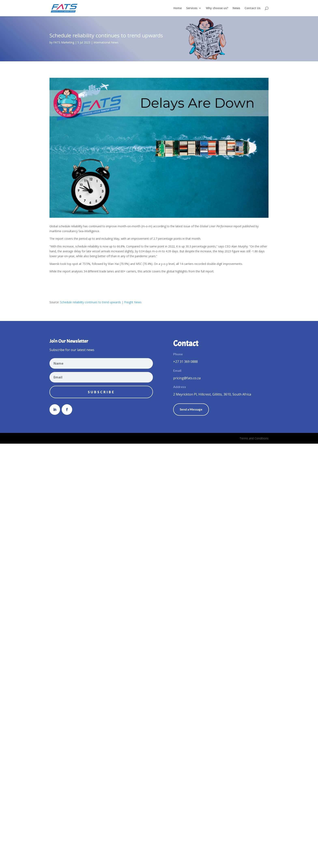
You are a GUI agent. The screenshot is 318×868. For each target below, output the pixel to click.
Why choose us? (217, 8)
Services (192, 8)
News (236, 8)
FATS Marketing (64, 42)
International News (106, 42)
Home (178, 8)
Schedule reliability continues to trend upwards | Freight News (101, 302)
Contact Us (252, 8)
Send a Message (191, 409)
